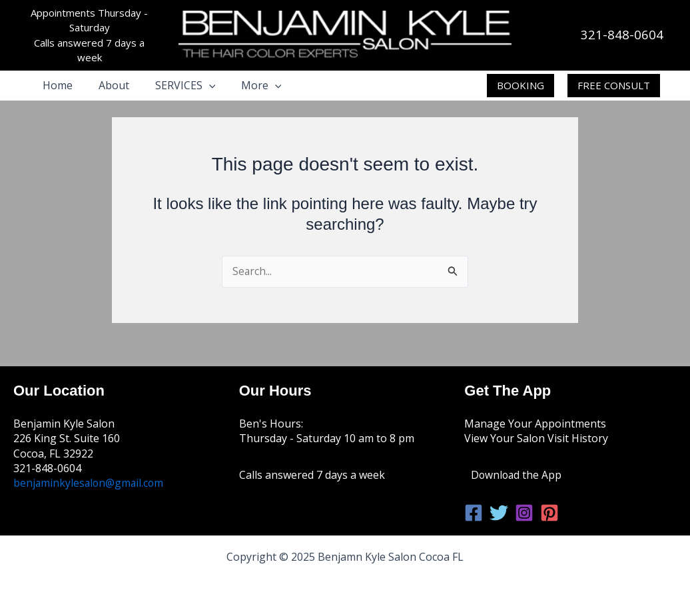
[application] (198, 85)
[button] (520, 86)
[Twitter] (499, 513)
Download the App (517, 475)
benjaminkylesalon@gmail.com (90, 483)
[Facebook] (474, 513)
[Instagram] (524, 513)
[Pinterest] (549, 513)
